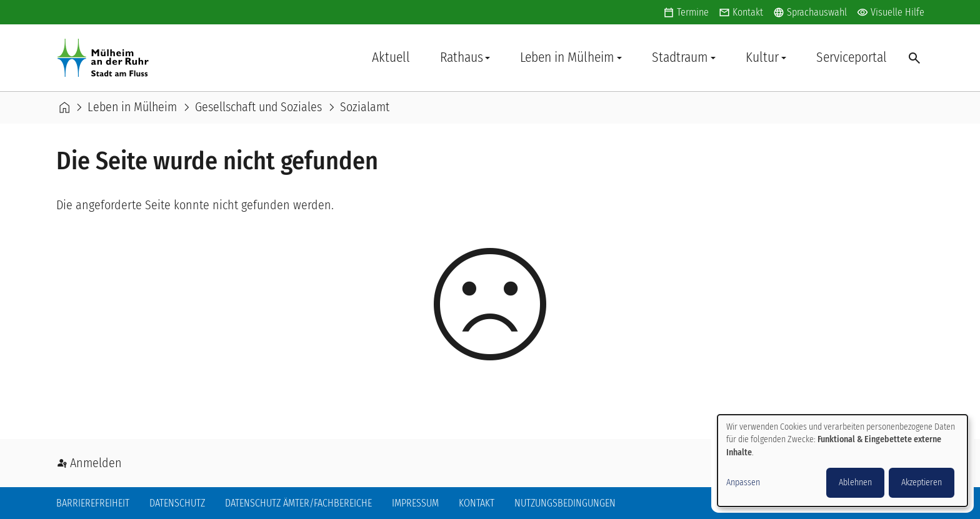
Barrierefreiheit (93, 503)
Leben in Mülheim (132, 107)
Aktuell (391, 57)
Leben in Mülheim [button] (567, 57)
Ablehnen (855, 482)
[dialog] (842, 461)
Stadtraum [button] (680, 57)
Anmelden (96, 463)
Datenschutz (177, 503)
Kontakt (748, 12)
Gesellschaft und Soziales (258, 107)
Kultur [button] (762, 57)
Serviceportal (852, 57)
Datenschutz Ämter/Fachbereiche (298, 503)
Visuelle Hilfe (891, 12)
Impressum (415, 503)
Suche (913, 57)
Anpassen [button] (743, 482)
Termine (693, 12)
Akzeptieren (922, 482)
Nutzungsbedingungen (565, 503)
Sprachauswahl (810, 12)
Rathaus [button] (462, 57)
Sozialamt (365, 107)
